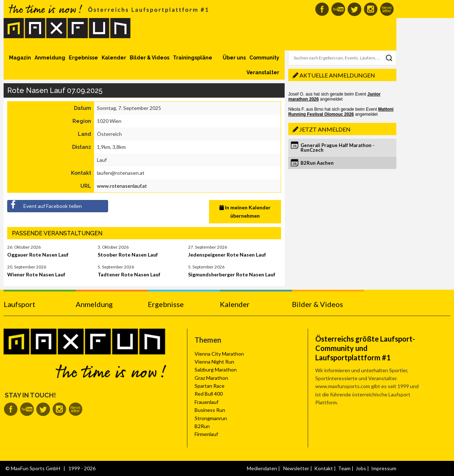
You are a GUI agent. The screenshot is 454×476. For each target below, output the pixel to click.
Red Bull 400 (209, 394)
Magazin (20, 58)
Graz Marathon (211, 378)
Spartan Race (210, 386)
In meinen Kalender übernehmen (245, 211)
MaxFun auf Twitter (354, 9)
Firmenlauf (206, 434)
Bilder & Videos (150, 58)
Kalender (114, 58)
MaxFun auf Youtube (338, 9)
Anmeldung (50, 58)
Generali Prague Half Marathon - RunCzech (337, 148)
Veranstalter (263, 72)
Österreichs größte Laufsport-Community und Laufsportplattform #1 (365, 348)
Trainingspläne (193, 58)
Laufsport (19, 304)
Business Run (210, 410)
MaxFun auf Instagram (371, 9)
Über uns (234, 58)
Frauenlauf (206, 402)
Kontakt (324, 468)
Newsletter (296, 468)
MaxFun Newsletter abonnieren (387, 9)
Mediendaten (262, 468)
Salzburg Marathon (216, 370)
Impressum (384, 468)
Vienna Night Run (214, 362)
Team (344, 468)
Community (264, 58)
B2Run (202, 426)
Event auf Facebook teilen (45, 205)
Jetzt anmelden (325, 129)
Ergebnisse (83, 58)
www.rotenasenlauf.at (122, 186)
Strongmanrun (211, 418)
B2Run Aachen (317, 163)
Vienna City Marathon (219, 354)
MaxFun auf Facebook (322, 9)
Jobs (361, 468)
